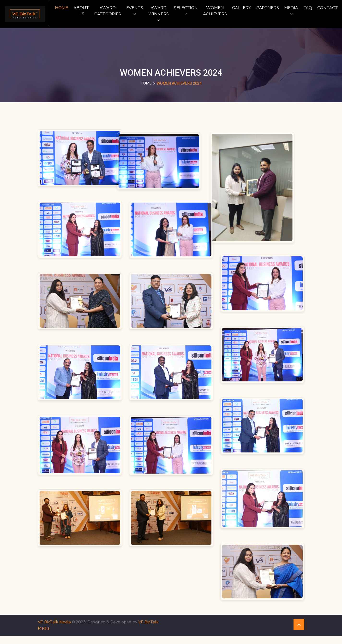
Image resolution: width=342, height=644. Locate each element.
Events (135, 11)
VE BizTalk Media (54, 630)
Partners (268, 8)
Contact (328, 8)
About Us (81, 11)
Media (291, 11)
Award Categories (108, 11)
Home (62, 8)
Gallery (242, 8)
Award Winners (159, 14)
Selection (186, 11)
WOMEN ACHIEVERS (215, 11)
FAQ (308, 8)
